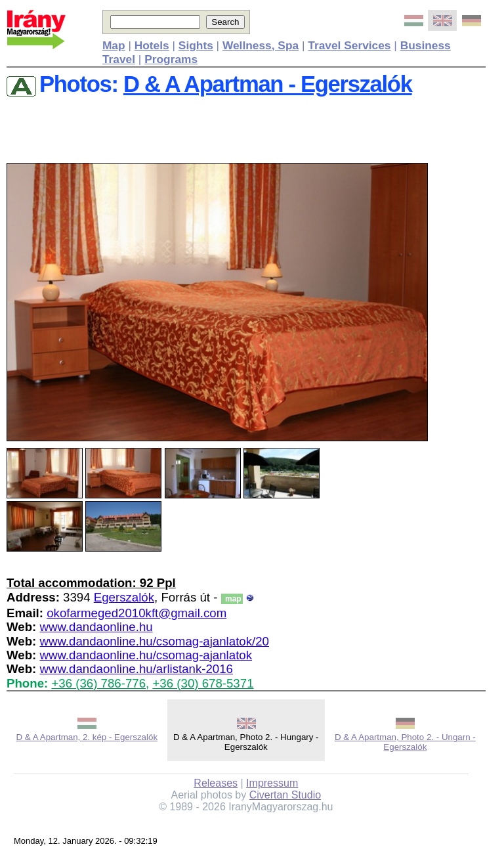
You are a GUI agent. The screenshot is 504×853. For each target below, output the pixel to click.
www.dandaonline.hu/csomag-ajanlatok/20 (154, 641)
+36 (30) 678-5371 (203, 683)
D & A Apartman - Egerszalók (268, 84)
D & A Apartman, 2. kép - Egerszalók (87, 737)
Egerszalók (124, 597)
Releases (216, 783)
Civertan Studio (285, 795)
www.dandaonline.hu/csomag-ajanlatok (146, 655)
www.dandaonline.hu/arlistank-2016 (136, 669)
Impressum (272, 783)
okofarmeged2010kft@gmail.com (136, 613)
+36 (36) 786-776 (98, 683)
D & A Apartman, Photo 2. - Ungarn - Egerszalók (405, 742)
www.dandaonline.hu (96, 627)
